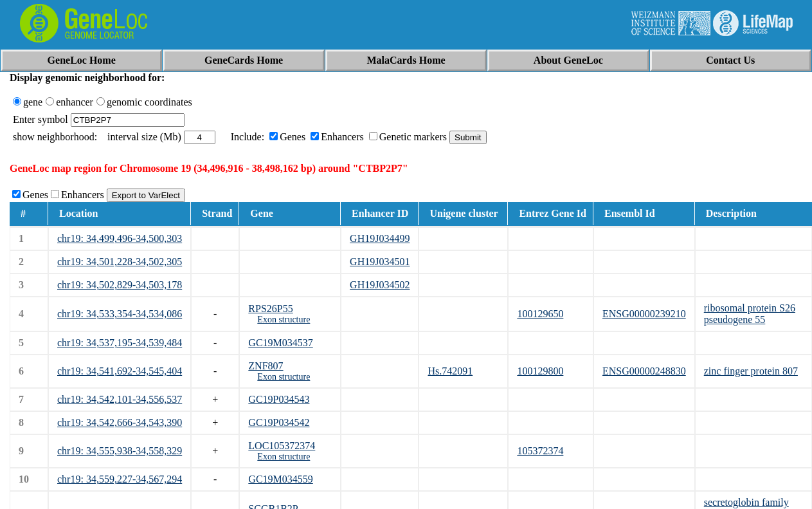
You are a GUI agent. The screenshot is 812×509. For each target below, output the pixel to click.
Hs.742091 (450, 371)
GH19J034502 (380, 285)
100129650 (540, 314)
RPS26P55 (270, 309)
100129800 (540, 371)
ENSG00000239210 (644, 314)
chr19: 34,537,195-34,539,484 (120, 343)
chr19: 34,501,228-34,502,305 (120, 262)
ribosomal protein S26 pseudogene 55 (750, 314)
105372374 (540, 451)
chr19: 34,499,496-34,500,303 (120, 238)
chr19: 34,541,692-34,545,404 (120, 371)
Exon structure (284, 319)
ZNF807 (266, 366)
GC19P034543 (279, 399)
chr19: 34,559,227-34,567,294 (120, 479)
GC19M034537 (280, 343)
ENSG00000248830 (644, 371)
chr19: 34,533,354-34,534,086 (120, 314)
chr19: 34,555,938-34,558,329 (120, 451)
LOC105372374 (282, 446)
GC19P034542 (279, 422)
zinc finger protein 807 (751, 371)
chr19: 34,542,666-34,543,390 (120, 422)
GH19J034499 (380, 238)
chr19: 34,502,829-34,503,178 (120, 285)
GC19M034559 (280, 479)
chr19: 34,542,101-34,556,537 (120, 399)
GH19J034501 (380, 262)
